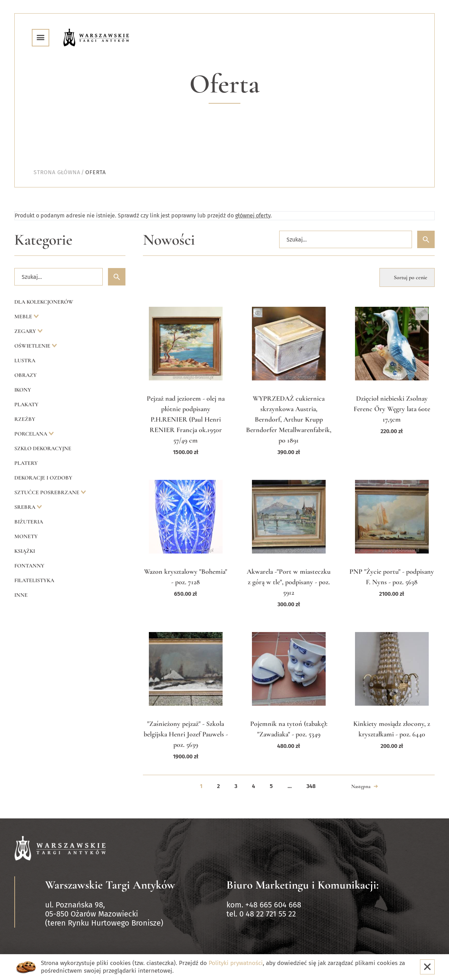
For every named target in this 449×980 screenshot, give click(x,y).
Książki (25, 551)
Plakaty (26, 404)
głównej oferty (253, 216)
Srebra (26, 507)
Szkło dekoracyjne (43, 448)
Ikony (23, 390)
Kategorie (43, 240)
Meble (24, 317)
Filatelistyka (34, 580)
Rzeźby (25, 419)
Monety (26, 536)
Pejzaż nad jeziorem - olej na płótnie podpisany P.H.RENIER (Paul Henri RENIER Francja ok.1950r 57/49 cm (186, 420)
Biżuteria (29, 522)
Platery (26, 463)
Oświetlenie (33, 346)
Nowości (169, 240)
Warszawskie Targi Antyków (110, 885)
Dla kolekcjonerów (44, 302)
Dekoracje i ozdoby (43, 478)
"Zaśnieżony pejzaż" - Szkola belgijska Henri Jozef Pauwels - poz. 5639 (186, 734)
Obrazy (26, 375)
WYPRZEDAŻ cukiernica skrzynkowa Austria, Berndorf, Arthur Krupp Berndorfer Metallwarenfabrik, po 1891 (289, 420)
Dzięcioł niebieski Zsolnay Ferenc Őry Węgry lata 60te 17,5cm (392, 409)
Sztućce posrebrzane (48, 492)
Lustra (25, 361)
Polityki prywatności (236, 963)
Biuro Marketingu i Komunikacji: (303, 885)
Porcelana (31, 434)
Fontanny (29, 566)
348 (311, 786)
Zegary (26, 331)
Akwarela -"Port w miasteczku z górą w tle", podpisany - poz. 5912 (289, 582)
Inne (21, 595)
